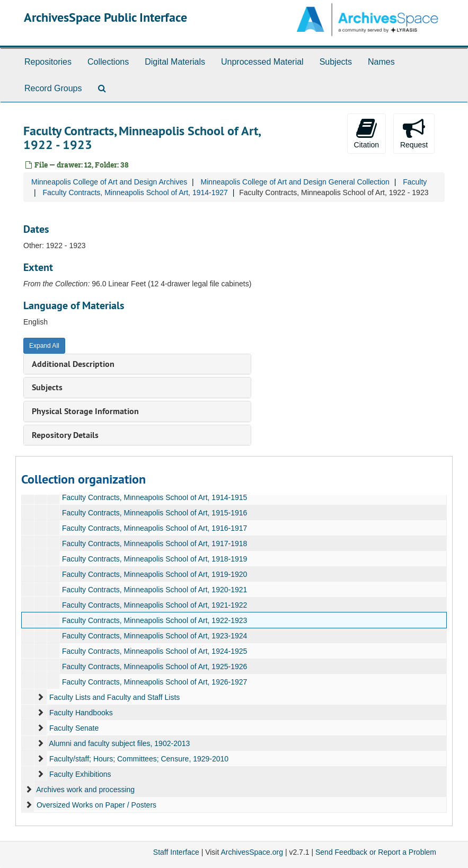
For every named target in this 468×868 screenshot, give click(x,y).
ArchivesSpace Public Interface (105, 17)
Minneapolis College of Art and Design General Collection (295, 182)
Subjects (336, 62)
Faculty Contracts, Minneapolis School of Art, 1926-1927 (154, 682)
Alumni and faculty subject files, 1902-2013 (119, 743)
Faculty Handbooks (81, 713)
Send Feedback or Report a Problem (376, 852)
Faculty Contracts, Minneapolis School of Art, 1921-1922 (154, 605)
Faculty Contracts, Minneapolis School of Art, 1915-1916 (154, 513)
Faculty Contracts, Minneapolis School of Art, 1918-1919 (154, 559)
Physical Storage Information (85, 411)
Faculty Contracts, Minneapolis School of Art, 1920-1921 (154, 590)
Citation (367, 133)
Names (381, 62)
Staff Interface (176, 852)
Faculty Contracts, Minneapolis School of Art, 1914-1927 (135, 192)
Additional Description (73, 364)
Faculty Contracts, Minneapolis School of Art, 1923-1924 (154, 636)
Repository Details (65, 435)
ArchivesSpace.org (252, 852)
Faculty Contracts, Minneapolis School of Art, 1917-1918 (154, 543)
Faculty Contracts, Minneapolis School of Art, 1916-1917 (154, 528)
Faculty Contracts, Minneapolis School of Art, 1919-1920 (154, 574)
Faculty (415, 182)
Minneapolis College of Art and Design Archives (109, 182)
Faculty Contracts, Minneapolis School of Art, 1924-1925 (154, 651)
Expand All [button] (44, 346)
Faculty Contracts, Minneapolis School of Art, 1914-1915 (154, 497)
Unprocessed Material (262, 62)
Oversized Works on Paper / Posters (96, 805)
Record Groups (53, 88)
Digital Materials (175, 62)
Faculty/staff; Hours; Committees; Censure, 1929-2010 (139, 759)
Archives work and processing (85, 790)
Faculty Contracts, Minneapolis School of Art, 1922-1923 (154, 620)
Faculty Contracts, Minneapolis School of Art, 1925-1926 (154, 667)
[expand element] (40, 697)
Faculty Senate (74, 728)
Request (414, 133)
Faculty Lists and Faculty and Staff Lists (114, 697)
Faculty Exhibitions (80, 774)
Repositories (48, 62)
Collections (108, 62)
